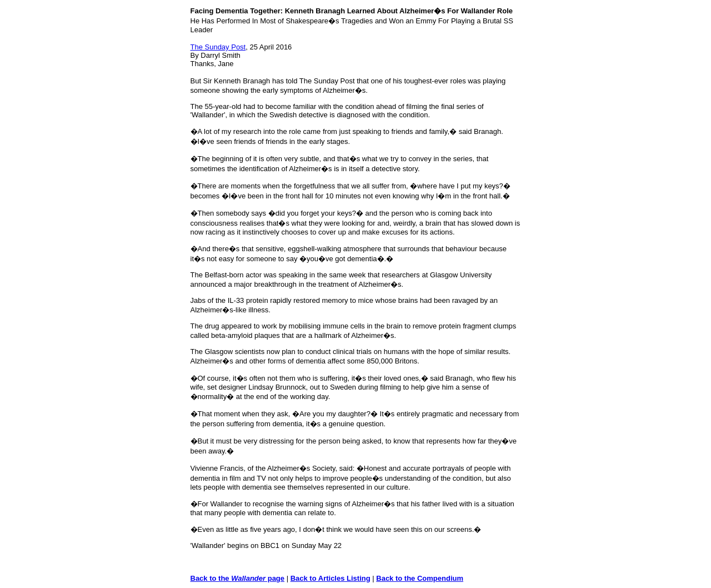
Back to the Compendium (420, 578)
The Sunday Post (218, 47)
